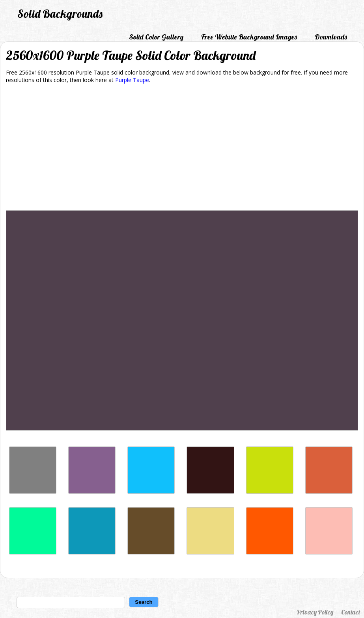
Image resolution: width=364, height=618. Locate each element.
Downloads (331, 37)
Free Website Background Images (249, 37)
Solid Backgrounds (60, 14)
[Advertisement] (182, 148)
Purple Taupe (132, 80)
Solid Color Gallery (156, 37)
